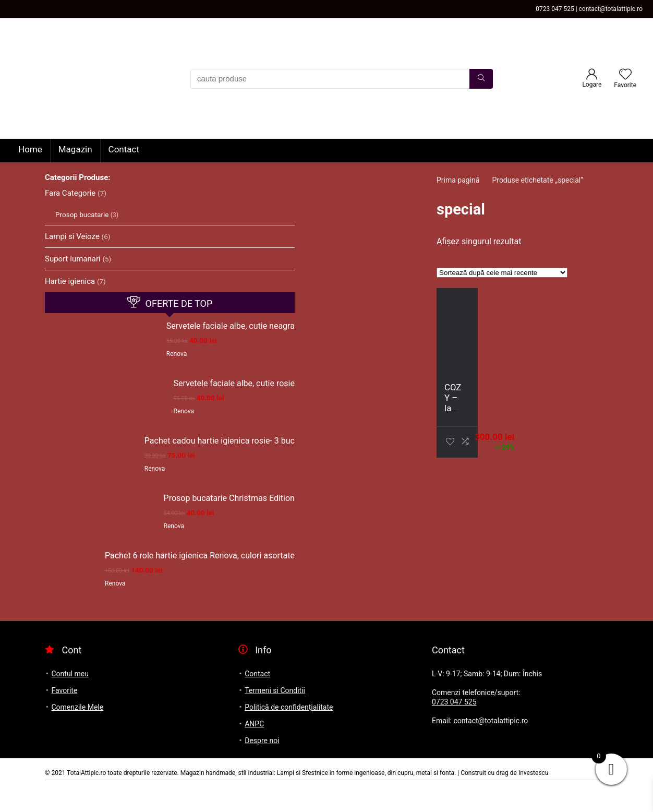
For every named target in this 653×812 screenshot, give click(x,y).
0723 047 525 (454, 702)
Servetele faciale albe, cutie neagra (231, 326)
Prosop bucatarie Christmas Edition (229, 498)
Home (30, 149)
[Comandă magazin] (502, 273)
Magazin (75, 149)
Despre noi (262, 741)
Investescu (534, 773)
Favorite (64, 690)
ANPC (254, 724)
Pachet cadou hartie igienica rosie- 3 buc (220, 441)
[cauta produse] (481, 79)
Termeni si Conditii (275, 690)
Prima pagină (458, 180)
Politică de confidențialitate (289, 707)
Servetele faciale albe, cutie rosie (234, 383)
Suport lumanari (73, 259)
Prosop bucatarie (82, 214)
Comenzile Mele (77, 707)
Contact (124, 149)
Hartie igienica (70, 281)
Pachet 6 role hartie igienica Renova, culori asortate (200, 556)
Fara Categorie (70, 193)
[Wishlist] (625, 75)
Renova (177, 354)
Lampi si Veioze (72, 236)
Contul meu (70, 674)
